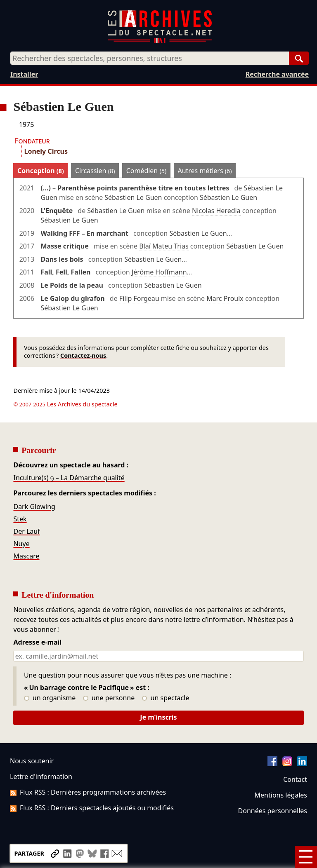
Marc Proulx (225, 298)
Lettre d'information (41, 777)
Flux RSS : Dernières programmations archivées (88, 792)
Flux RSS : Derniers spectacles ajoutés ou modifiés (92, 808)
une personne (109, 698)
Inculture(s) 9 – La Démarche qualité (69, 478)
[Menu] (306, 857)
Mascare (26, 556)
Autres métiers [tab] (205, 171)
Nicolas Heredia (216, 211)
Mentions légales (281, 795)
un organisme (50, 698)
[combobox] (150, 58)
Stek (20, 519)
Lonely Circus (46, 151)
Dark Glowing (34, 507)
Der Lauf (26, 531)
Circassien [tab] (95, 171)
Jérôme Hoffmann (159, 272)
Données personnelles (273, 811)
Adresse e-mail (37, 643)
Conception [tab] (41, 171)
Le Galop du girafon (72, 298)
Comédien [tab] (147, 171)
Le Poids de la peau (72, 285)
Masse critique (64, 246)
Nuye (21, 544)
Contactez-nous (83, 355)
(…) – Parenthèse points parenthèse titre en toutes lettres (135, 188)
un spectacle (166, 698)
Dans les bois (62, 259)
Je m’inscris (158, 717)
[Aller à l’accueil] (160, 41)
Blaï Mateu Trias (164, 246)
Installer (24, 74)
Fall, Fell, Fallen (65, 272)
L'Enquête (57, 211)
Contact (295, 779)
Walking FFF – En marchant (84, 233)
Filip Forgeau (139, 298)
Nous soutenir (32, 761)
